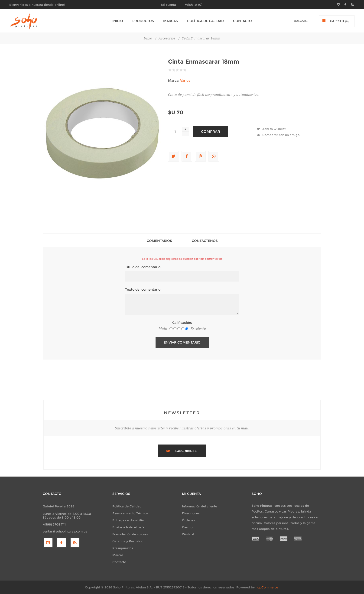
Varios (185, 81)
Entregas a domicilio (128, 520)
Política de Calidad (127, 506)
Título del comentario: (143, 267)
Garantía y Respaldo (128, 541)
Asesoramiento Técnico (130, 513)
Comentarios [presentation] (159, 241)
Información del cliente (200, 506)
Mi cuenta (168, 5)
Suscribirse (186, 451)
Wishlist (188, 534)
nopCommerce (267, 587)
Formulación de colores (130, 534)
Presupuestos (123, 548)
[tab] (159, 241)
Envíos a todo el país (128, 527)
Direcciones (191, 513)
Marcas (118, 555)
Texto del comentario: (143, 289)
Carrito (187, 527)
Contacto (119, 562)
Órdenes (188, 520)
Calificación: (182, 323)
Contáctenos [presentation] (205, 241)
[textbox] (297, 21)
